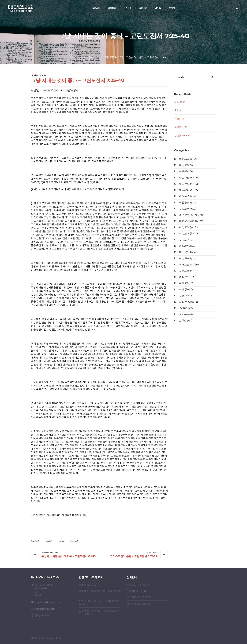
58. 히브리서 (185, 252)
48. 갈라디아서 (186, 190)
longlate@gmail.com (45, 609)
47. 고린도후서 (186, 184)
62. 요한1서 (184, 277)
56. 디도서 (184, 240)
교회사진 (184, 321)
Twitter (61, 541)
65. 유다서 (184, 296)
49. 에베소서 (185, 196)
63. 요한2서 (184, 283)
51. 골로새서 (185, 209)
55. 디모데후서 (186, 234)
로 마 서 (178, 110)
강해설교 (94, 57)
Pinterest (74, 541)
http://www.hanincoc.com (48, 602)
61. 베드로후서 (186, 271)
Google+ (48, 541)
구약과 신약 (180, 127)
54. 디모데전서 (186, 227)
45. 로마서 (184, 172)
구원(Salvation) (182, 136)
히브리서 (179, 119)
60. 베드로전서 (187, 265)
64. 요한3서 (184, 290)
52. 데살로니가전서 (189, 215)
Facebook (35, 541)
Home (83, 57)
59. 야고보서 (185, 259)
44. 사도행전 (185, 165)
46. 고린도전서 (109, 57)
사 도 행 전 (180, 102)
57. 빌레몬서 (185, 246)
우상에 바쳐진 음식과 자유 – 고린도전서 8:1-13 (68, 556)
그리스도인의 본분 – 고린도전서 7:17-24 (134, 556)
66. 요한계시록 (186, 302)
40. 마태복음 (185, 159)
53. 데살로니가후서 (189, 221)
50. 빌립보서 (185, 203)
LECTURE (184, 308)
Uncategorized (185, 314)
